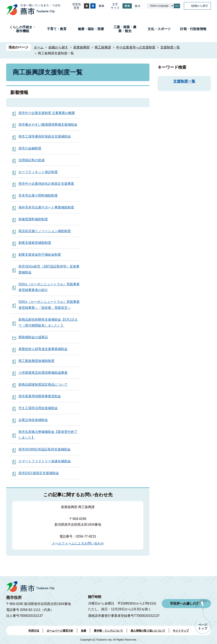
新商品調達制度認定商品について (43, 385)
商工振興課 (103, 47)
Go (177, 6)
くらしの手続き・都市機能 (23, 29)
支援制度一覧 (170, 47)
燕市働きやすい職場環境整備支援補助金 (48, 125)
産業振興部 (81, 47)
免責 (84, 631)
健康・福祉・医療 (91, 29)
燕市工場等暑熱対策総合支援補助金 (45, 136)
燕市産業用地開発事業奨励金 (40, 396)
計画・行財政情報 (193, 29)
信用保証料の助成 (32, 160)
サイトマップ (181, 631)
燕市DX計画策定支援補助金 (39, 473)
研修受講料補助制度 (33, 219)
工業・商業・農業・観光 (125, 29)
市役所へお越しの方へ (186, 603)
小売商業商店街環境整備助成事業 (43, 373)
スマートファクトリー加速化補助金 (45, 461)
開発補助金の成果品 (33, 337)
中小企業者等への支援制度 (136, 47)
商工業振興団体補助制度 (36, 361)
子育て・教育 (57, 29)
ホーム (39, 47)
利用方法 (34, 631)
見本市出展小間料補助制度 (38, 195)
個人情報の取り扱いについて (148, 631)
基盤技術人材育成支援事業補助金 (43, 349)
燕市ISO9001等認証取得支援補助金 (45, 449)
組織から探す (200, 6)
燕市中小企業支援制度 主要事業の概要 (47, 113)
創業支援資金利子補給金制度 (40, 255)
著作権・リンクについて (108, 631)
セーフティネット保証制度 (38, 172)
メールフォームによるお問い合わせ (78, 543)
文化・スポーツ (159, 29)
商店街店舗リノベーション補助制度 (45, 231)
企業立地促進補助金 (33, 420)
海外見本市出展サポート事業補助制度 (46, 207)
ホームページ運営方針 (60, 631)
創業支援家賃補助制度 (35, 243)
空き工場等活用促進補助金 (38, 408)
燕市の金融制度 (30, 148)
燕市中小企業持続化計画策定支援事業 (46, 184)
